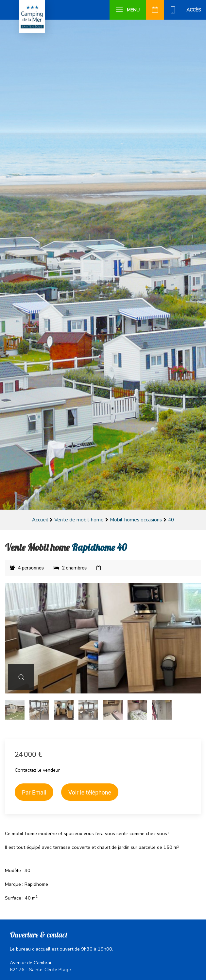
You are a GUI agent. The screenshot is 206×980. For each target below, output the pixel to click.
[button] (128, 10)
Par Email (34, 793)
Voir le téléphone (90, 793)
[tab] (15, 710)
